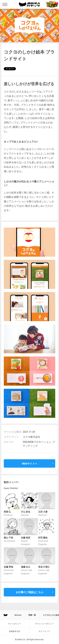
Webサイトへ (30, 464)
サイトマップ (44, 631)
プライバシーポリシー (44, 624)
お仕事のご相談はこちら (30, 592)
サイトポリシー (15, 624)
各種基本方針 (15, 631)
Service (18, 615)
